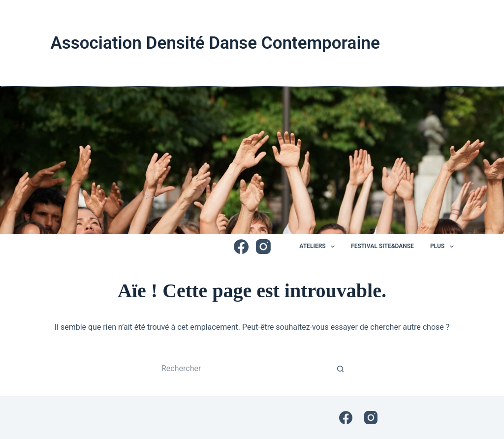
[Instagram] (263, 247)
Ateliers (319, 247)
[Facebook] (241, 247)
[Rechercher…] (242, 369)
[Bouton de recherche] (341, 369)
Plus (442, 247)
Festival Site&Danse (382, 246)
